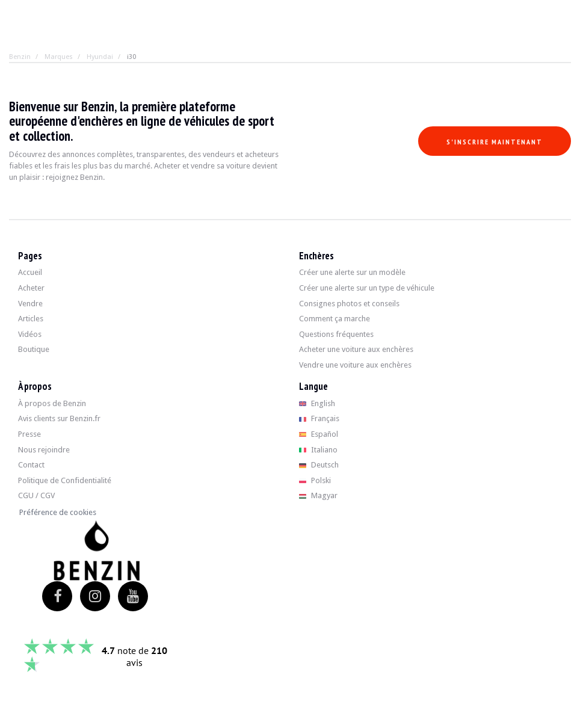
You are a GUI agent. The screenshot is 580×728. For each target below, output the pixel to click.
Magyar (318, 495)
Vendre (30, 304)
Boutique (34, 349)
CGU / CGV (36, 495)
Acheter (31, 288)
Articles (31, 319)
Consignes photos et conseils (349, 304)
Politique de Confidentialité (65, 480)
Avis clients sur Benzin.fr (59, 418)
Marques (59, 57)
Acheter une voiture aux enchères (356, 349)
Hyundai (100, 57)
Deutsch (319, 465)
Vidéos (30, 334)
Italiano (318, 450)
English (317, 403)
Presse (29, 434)
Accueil (30, 272)
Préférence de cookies (58, 512)
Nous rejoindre (44, 450)
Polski (315, 480)
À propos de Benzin (52, 403)
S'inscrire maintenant (495, 142)
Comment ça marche (335, 319)
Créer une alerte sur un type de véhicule (367, 288)
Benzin (20, 57)
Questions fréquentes (336, 334)
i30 (131, 57)
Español (319, 434)
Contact (31, 465)
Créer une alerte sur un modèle (352, 272)
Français (319, 418)
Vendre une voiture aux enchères (355, 365)
